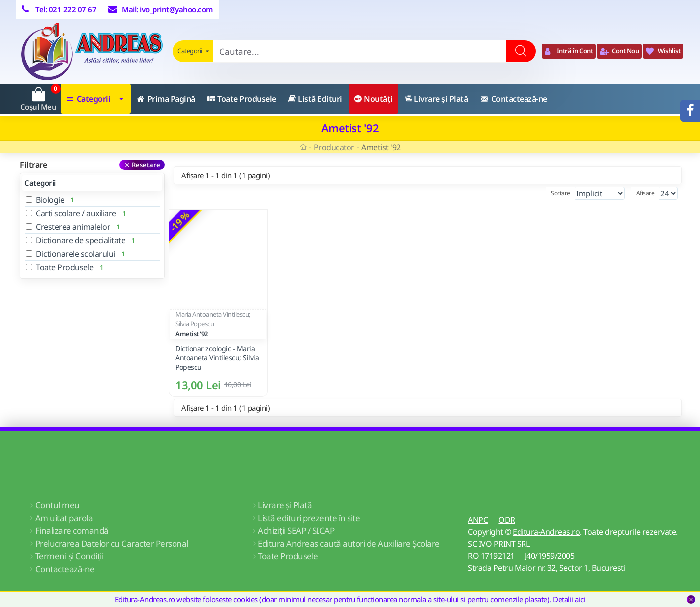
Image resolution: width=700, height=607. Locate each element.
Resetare (146, 165)
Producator (334, 147)
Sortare (541, 193)
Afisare (645, 193)
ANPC (478, 520)
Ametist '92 (192, 334)
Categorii (40, 183)
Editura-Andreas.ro (546, 532)
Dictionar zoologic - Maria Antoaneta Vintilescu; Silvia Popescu (217, 358)
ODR (507, 520)
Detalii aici (569, 599)
